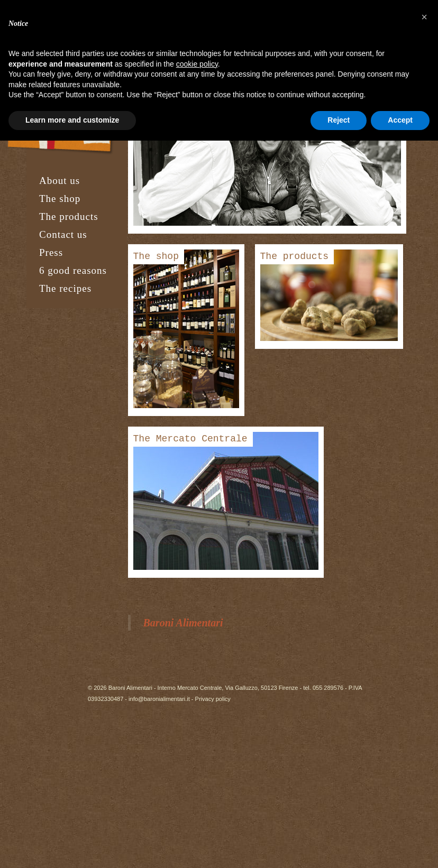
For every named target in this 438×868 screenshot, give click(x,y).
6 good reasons (73, 270)
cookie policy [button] (197, 64)
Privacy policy (213, 699)
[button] (424, 17)
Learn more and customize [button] (72, 120)
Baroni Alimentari (183, 623)
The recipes (65, 288)
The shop (60, 198)
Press (51, 252)
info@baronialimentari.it (159, 699)
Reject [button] (339, 120)
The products (69, 216)
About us (60, 181)
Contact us (63, 234)
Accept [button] (400, 120)
